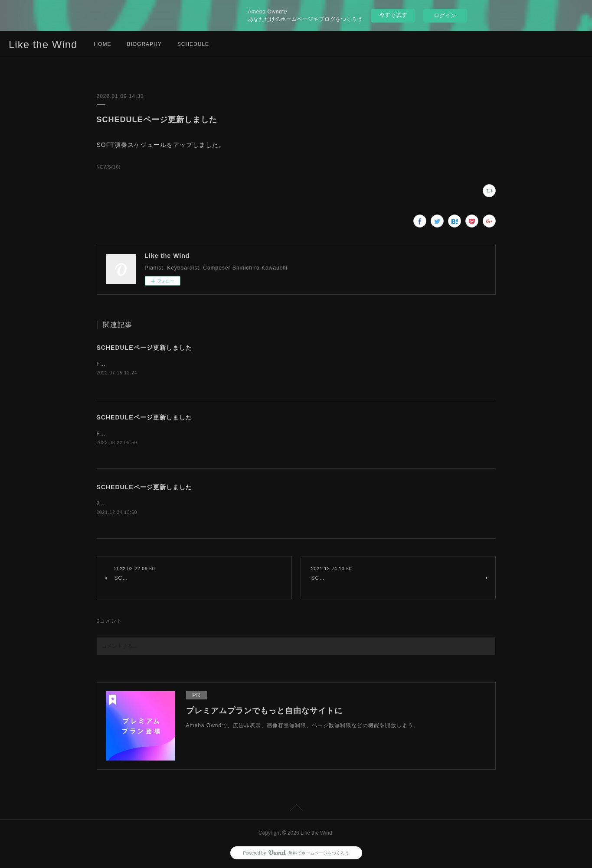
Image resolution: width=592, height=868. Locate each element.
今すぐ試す (393, 15)
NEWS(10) (109, 167)
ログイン (445, 15)
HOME (102, 44)
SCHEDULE (193, 44)
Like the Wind (43, 44)
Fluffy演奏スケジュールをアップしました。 (152, 364)
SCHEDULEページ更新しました (144, 348)
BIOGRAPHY (144, 44)
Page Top (296, 809)
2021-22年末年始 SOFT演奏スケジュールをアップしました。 (178, 504)
